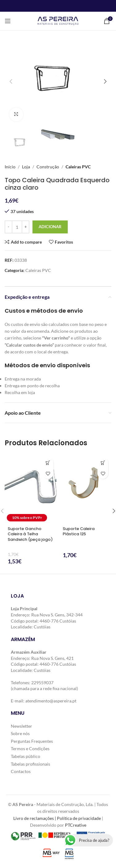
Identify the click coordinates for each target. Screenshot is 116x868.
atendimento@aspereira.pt (51, 700)
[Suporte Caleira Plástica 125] (86, 489)
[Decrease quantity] (9, 227)
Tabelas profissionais (30, 764)
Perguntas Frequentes (32, 741)
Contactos (21, 771)
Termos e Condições (30, 749)
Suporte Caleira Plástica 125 (79, 531)
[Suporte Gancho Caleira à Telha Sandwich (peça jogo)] (31, 489)
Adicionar (50, 227)
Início (10, 167)
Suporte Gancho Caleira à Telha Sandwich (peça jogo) (30, 534)
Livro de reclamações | (35, 818)
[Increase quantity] (26, 227)
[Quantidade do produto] (17, 227)
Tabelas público (26, 756)
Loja (26, 167)
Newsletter (21, 726)
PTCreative (76, 825)
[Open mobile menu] (8, 21)
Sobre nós (20, 733)
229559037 (42, 682)
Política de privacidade (79, 818)
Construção (48, 167)
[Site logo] (58, 21)
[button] (11, 81)
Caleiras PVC (78, 167)
